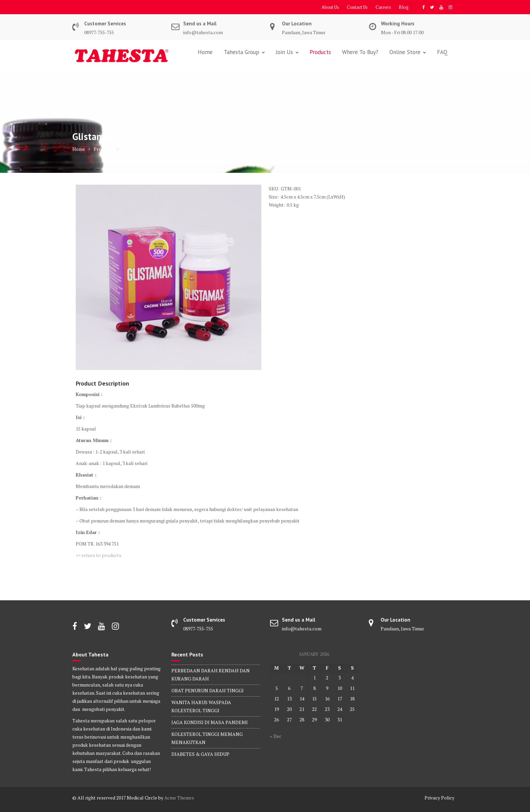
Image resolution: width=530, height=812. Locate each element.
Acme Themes (179, 798)
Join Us (284, 52)
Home (205, 52)
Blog (404, 7)
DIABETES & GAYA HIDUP (200, 754)
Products (320, 52)
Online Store (405, 52)
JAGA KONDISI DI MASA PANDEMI (210, 722)
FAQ (442, 52)
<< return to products (99, 555)
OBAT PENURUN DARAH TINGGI (208, 690)
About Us (330, 7)
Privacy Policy (439, 798)
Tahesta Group (242, 52)
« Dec (276, 736)
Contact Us (357, 7)
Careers (383, 7)
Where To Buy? (360, 52)
